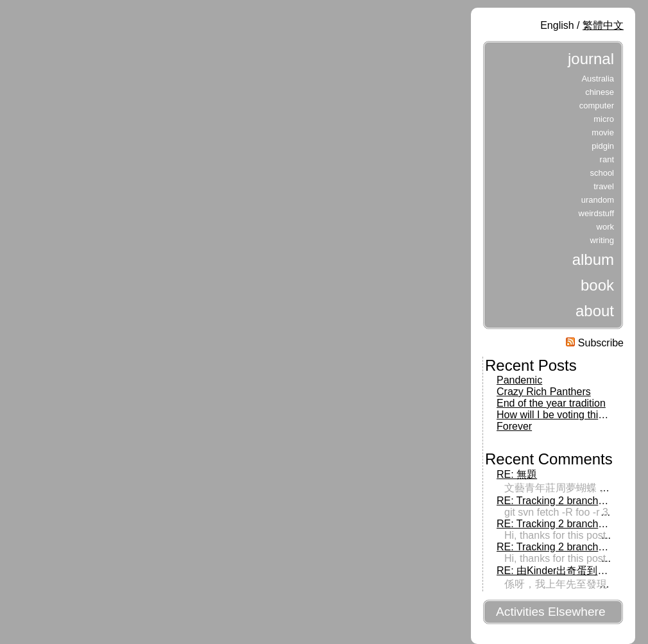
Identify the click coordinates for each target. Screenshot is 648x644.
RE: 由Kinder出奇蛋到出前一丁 (567, 571)
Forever (514, 426)
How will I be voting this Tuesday (571, 415)
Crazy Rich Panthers (544, 392)
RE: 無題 (517, 474)
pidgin (603, 146)
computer (597, 106)
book (597, 285)
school (602, 173)
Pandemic (519, 380)
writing (602, 240)
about (595, 311)
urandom (598, 200)
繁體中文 (603, 25)
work (605, 227)
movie (603, 132)
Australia (598, 79)
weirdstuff (596, 213)
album (593, 259)
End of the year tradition (551, 403)
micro (604, 119)
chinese (600, 92)
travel (604, 186)
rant (607, 159)
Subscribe (595, 343)
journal (591, 59)
